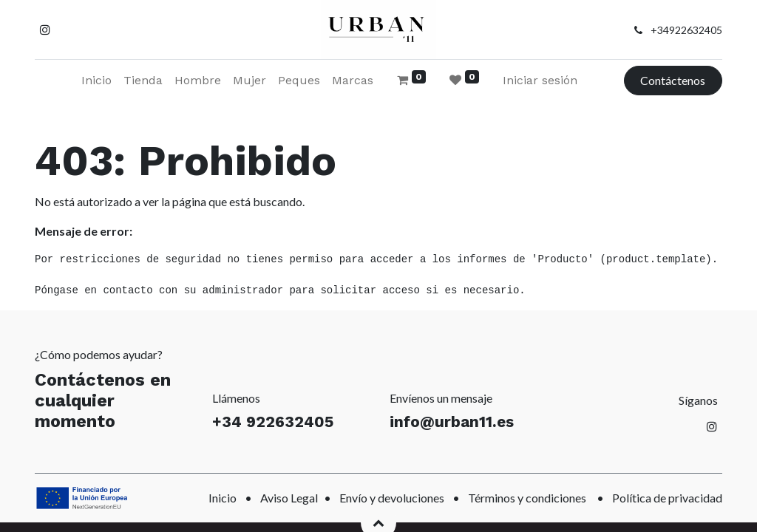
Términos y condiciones (527, 498)
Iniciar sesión (540, 80)
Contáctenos (673, 80)
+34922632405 (686, 30)
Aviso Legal (289, 498)
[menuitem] (96, 81)
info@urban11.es (452, 422)
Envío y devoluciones (392, 498)
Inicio (223, 498)
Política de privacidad (667, 498)
